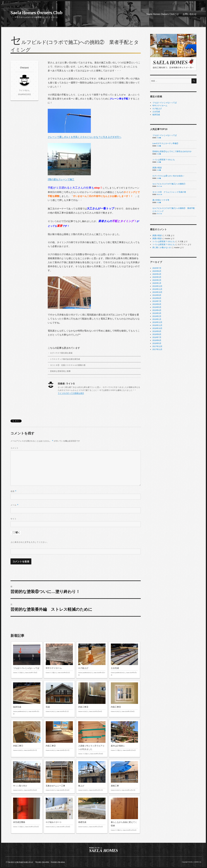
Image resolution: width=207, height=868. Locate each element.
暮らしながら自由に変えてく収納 (124, 814)
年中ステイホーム (59, 659)
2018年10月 (157, 328)
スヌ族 (159, 138)
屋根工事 (124, 776)
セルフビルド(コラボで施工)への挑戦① (169, 184)
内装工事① (27, 736)
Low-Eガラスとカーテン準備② (165, 143)
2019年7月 (157, 301)
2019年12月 (157, 286)
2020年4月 (157, 274)
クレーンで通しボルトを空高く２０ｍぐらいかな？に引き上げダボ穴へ (85, 123)
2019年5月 (157, 307)
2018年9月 (157, 331)
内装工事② (59, 736)
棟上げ (92, 776)
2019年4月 (157, 310)
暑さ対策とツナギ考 (161, 200)
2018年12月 (157, 322)
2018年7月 (157, 337)
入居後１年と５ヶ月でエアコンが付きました (92, 738)
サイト (14, 519)
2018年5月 (157, 343)
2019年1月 (157, 319)
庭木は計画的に (124, 736)
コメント (15, 448)
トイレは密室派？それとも (164, 160)
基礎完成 (92, 813)
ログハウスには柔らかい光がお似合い (168, 176)
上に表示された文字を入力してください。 (30, 542)
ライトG (159, 186)
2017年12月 (157, 346)
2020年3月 (157, 277)
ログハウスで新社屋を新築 (61, 353)
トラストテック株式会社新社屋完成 (65, 359)
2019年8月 (157, 298)
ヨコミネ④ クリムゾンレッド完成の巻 (169, 192)
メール (15, 505)
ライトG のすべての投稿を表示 (71, 393)
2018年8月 (157, 334)
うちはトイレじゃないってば (27, 659)
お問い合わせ (190, 14)
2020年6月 (157, 271)
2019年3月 (157, 313)
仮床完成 (27, 699)
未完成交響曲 (27, 813)
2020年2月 (157, 280)
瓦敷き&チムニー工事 (59, 776)
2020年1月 (157, 283)
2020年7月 (157, 268)
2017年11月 (157, 349)
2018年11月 (157, 325)
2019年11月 (157, 289)
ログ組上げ (92, 660)
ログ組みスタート (59, 813)
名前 (14, 491)
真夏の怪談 (157, 168)
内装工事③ (92, 698)
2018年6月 (157, 340)
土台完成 (124, 660)
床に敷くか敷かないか (162, 247)
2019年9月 (157, 295)
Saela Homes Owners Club (36, 13)
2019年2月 (157, 316)
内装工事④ (124, 698)
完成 (59, 698)
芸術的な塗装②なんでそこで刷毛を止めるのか (172, 151)
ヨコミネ (160, 194)
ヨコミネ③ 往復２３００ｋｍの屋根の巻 (68, 365)
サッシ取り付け (27, 776)
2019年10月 (157, 292)
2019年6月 (157, 304)
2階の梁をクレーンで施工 (69, 162)
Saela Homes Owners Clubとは (163, 14)
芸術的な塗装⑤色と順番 (60, 371)
